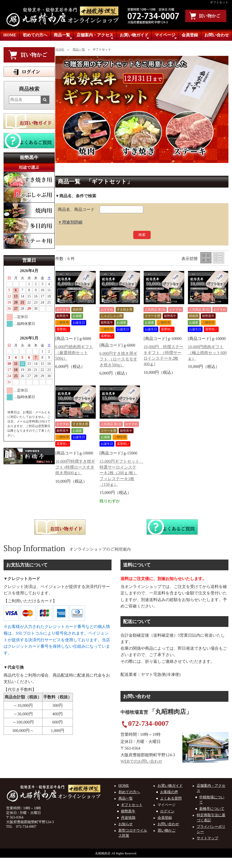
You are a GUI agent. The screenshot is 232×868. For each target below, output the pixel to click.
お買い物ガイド (134, 37)
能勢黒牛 (128, 811)
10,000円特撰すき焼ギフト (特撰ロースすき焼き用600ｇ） (75, 467)
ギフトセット (132, 805)
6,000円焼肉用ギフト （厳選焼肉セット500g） (74, 353)
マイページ (166, 37)
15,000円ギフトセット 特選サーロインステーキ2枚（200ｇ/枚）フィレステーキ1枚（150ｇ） (121, 473)
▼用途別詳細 (70, 222)
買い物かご (167, 830)
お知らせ (126, 824)
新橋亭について (212, 809)
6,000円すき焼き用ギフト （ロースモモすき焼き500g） (118, 359)
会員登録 (190, 35)
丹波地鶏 (128, 818)
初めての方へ (35, 35)
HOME (10, 35)
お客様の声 (169, 792)
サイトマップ (207, 838)
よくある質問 (171, 798)
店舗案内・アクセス (95, 37)
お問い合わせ (217, 35)
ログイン (167, 811)
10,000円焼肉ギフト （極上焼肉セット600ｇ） (207, 353)
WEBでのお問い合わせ (141, 761)
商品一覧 (63, 37)
